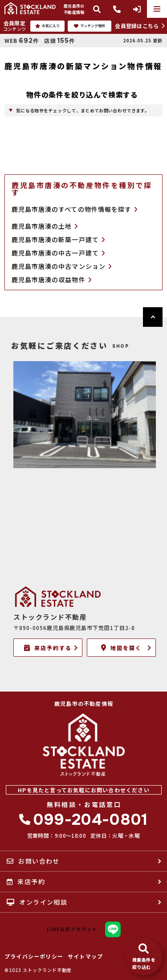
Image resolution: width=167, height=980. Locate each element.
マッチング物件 (90, 26)
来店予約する (48, 648)
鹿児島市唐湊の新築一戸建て (58, 240)
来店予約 (26, 881)
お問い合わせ (33, 861)
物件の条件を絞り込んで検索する (82, 95)
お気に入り (47, 26)
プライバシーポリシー (34, 956)
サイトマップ (85, 956)
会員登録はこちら (137, 26)
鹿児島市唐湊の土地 (45, 226)
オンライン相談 (37, 902)
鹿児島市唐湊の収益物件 (52, 280)
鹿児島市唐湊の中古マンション (62, 266)
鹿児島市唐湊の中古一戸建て (58, 253)
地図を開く (121, 648)
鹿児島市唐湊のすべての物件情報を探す (75, 209)
